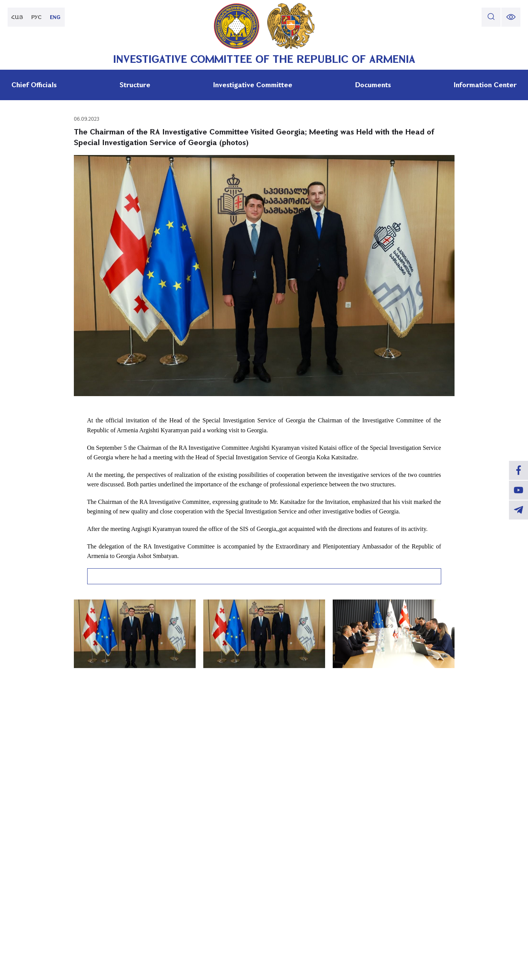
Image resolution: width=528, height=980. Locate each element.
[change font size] (511, 17)
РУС (36, 17)
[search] (491, 17)
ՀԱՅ (17, 17)
